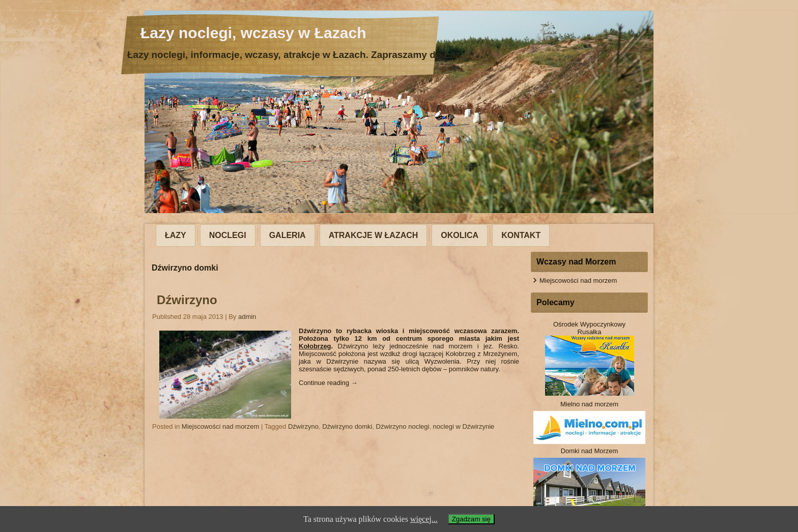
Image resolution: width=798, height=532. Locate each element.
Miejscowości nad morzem (220, 426)
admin (247, 317)
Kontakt (521, 235)
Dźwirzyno (187, 300)
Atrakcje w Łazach (374, 235)
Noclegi (228, 235)
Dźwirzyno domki (347, 426)
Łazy (176, 235)
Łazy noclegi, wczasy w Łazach (253, 33)
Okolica (460, 235)
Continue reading (328, 383)
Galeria (288, 235)
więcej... (424, 519)
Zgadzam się (471, 519)
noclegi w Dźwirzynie (464, 426)
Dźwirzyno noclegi (403, 426)
